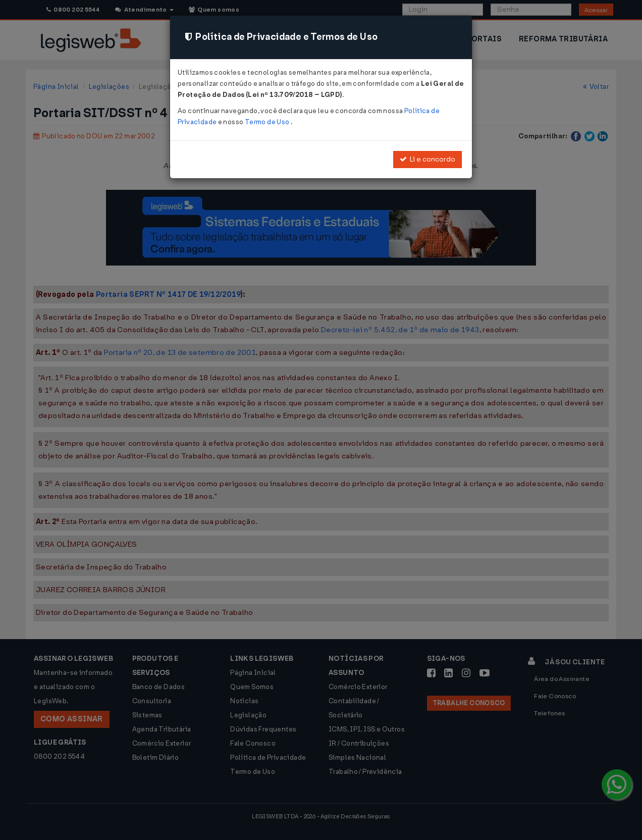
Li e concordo (427, 159)
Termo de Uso (268, 122)
